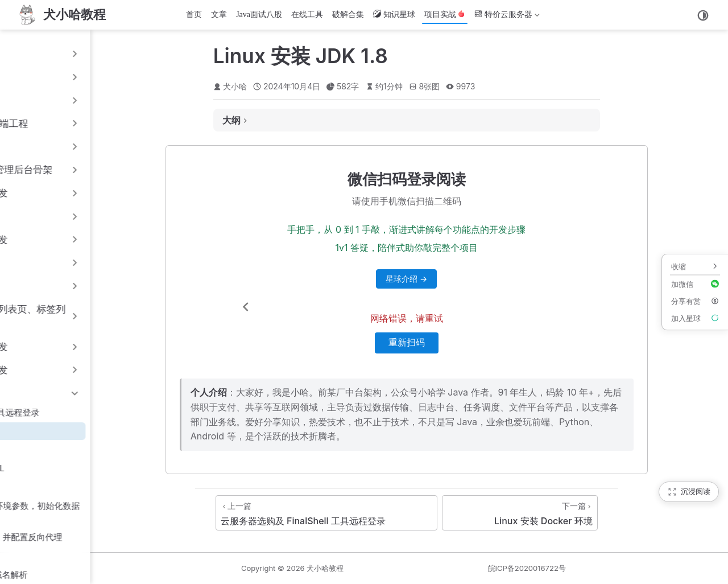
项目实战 (445, 15)
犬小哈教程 (430, 568)
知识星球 (394, 15)
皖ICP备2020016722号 (579, 568)
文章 (219, 15)
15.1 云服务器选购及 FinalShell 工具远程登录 (101, 412)
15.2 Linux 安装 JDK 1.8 (62, 431)
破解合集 (348, 15)
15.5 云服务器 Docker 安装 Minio (79, 487)
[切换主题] (703, 15)
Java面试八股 (259, 15)
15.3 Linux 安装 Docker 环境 (71, 449)
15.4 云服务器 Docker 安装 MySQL (83, 468)
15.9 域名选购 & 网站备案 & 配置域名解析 (95, 575)
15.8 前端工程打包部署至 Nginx (76, 556)
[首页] (61, 15)
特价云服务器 (507, 17)
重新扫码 (491, 342)
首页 (194, 15)
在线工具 (307, 15)
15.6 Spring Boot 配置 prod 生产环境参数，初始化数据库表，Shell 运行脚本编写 (121, 512)
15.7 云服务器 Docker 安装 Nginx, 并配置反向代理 (112, 537)
